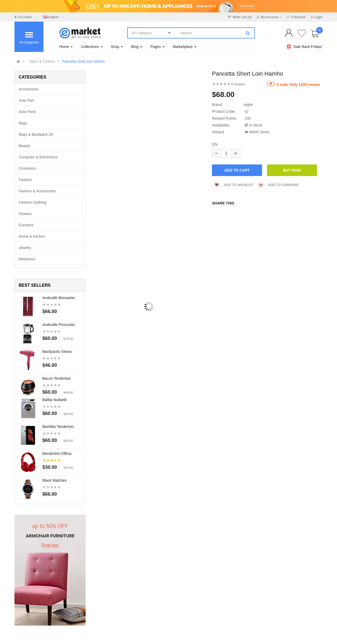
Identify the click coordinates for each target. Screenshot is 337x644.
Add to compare (278, 185)
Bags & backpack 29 (36, 134)
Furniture (26, 225)
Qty (215, 144)
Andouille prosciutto (59, 325)
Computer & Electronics (38, 157)
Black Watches (54, 480)
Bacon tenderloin (57, 378)
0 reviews (238, 84)
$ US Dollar (26, 17)
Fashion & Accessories (37, 191)
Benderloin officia (57, 453)
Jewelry (25, 248)
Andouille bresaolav (59, 298)
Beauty (24, 146)
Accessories (29, 89)
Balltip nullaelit (54, 400)
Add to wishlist (234, 185)
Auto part (26, 100)
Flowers (25, 214)
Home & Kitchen (32, 236)
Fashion (25, 180)
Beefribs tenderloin (58, 427)
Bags (23, 123)
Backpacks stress (57, 352)
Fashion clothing (33, 202)
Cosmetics (27, 168)
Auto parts (27, 112)
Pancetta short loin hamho (83, 61)
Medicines (27, 259)
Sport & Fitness (42, 61)
